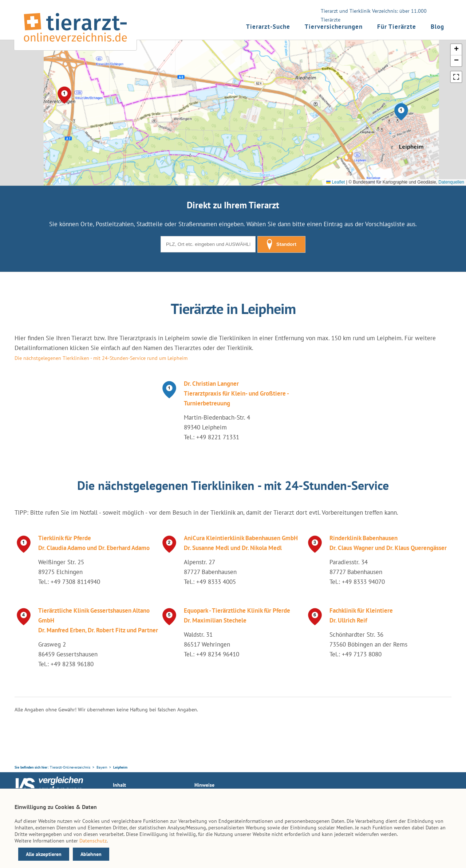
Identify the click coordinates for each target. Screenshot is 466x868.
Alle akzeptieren (44, 854)
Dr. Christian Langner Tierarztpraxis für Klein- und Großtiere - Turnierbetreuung (236, 393)
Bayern (102, 767)
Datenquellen (451, 182)
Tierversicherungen (334, 27)
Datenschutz (93, 841)
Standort (281, 244)
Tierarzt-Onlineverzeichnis (70, 767)
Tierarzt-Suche (268, 27)
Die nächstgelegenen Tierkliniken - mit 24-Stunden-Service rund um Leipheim (101, 358)
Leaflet (335, 182)
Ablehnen (91, 854)
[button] (401, 112)
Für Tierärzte (397, 27)
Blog (437, 27)
